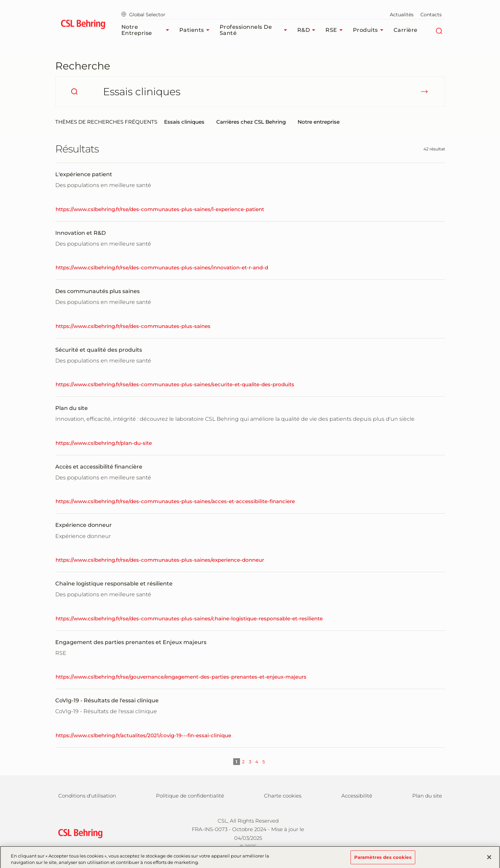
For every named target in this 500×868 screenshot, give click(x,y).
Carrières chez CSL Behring (251, 122)
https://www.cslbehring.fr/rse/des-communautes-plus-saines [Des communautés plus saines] (133, 326)
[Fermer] (489, 860)
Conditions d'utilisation (87, 796)
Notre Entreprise (147, 30)
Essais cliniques (184, 122)
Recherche (83, 66)
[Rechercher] (439, 30)
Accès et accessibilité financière (99, 467)
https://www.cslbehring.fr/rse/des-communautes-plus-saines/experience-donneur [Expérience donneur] (160, 560)
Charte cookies (283, 796)
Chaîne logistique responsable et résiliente (114, 584)
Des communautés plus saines (97, 291)
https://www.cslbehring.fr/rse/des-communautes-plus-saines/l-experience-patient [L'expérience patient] (160, 209)
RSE (336, 30)
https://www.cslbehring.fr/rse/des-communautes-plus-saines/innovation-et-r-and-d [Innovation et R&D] (162, 267)
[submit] (424, 91)
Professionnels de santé (255, 30)
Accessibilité (357, 796)
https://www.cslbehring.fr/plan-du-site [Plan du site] (104, 443)
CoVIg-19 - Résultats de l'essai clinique (107, 700)
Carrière (406, 30)
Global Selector (143, 15)
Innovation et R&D (81, 233)
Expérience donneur (84, 525)
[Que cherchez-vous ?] (250, 91)
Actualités (402, 15)
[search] (74, 91)
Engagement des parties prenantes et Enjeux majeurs (131, 642)
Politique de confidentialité (190, 796)
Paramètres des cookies (383, 860)
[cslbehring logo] (83, 25)
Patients (196, 30)
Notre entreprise (319, 122)
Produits (370, 30)
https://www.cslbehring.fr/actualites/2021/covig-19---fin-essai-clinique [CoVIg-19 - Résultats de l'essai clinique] (143, 735)
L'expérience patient (84, 174)
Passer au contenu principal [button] (0, 0)
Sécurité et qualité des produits (99, 350)
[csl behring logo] (79, 833)
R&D (308, 30)
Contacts (431, 15)
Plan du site (72, 408)
